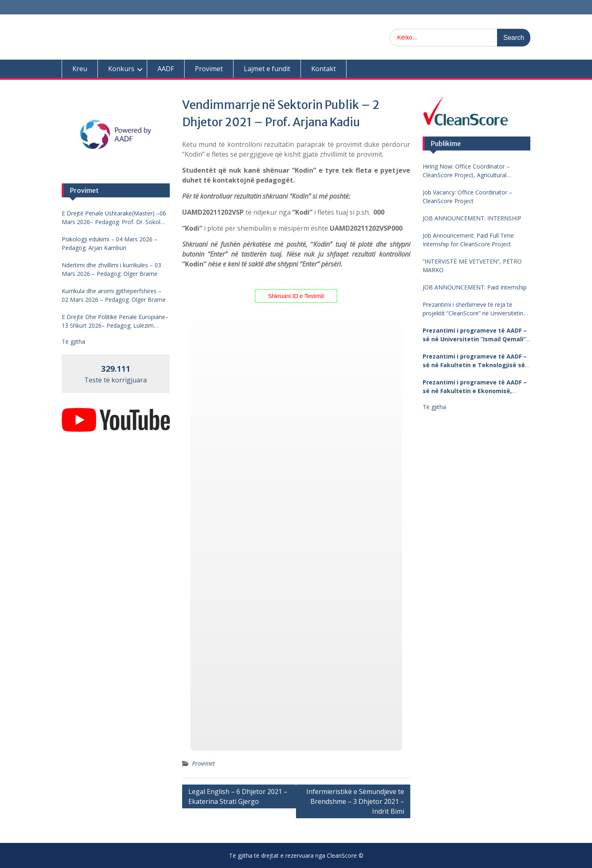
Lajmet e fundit (267, 69)
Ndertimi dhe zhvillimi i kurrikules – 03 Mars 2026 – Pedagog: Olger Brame (111, 269)
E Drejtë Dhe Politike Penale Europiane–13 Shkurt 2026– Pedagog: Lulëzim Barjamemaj (115, 321)
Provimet (209, 69)
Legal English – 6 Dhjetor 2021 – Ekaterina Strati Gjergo (238, 796)
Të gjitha (434, 407)
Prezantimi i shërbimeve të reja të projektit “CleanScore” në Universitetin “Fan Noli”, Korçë (473, 309)
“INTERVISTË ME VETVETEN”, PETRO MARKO (472, 266)
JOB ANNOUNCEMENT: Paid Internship (475, 287)
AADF (166, 69)
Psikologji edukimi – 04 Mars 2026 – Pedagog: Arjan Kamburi (110, 243)
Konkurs (121, 69)
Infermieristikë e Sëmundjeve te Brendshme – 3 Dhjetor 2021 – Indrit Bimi (355, 801)
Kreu (80, 69)
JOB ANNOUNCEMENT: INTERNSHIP (472, 218)
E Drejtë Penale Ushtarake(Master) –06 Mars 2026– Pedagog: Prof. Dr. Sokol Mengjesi (114, 218)
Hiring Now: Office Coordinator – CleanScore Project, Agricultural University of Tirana (466, 171)
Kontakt (324, 69)
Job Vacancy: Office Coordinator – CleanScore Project (467, 197)
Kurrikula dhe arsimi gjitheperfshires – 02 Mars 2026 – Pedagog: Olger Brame (114, 295)
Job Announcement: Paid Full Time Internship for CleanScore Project (468, 240)
